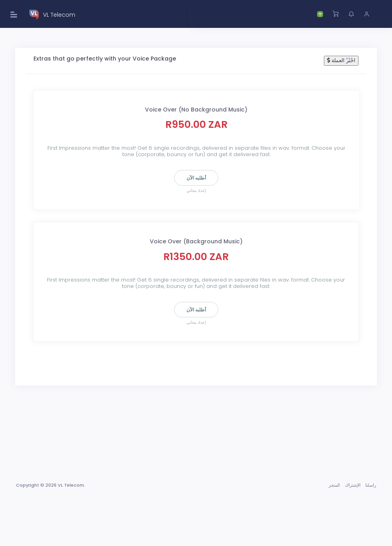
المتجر (334, 485)
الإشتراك (353, 485)
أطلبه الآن (196, 178)
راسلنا (371, 485)
